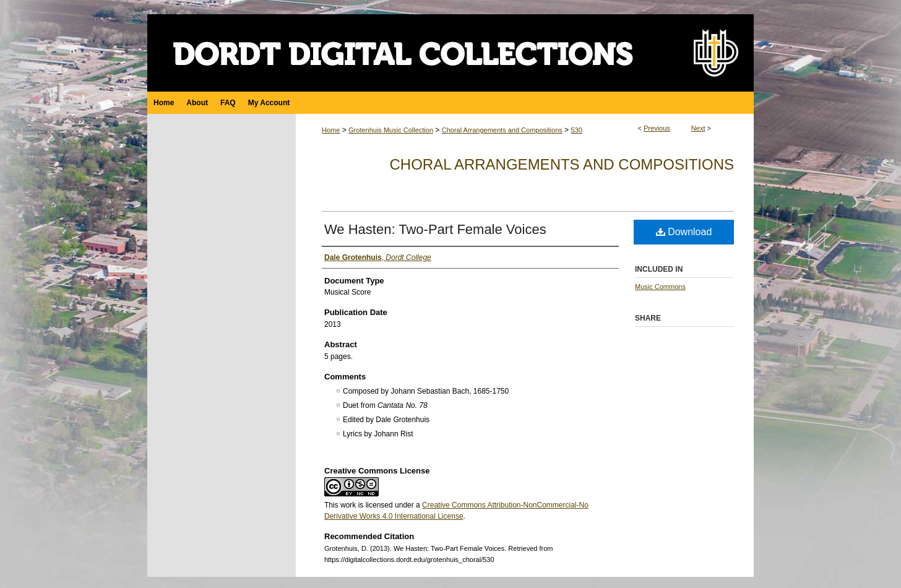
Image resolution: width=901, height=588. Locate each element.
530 (576, 130)
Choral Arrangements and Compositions (502, 130)
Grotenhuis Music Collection (391, 130)
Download (684, 232)
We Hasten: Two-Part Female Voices (435, 229)
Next (698, 128)
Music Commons (660, 287)
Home (331, 130)
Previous (657, 128)
